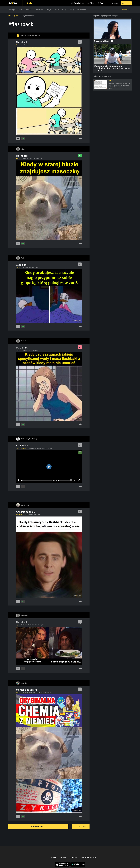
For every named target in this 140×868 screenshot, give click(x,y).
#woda (25, 350)
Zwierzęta (12, 10)
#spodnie (25, 158)
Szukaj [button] (127, 10)
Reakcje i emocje (61, 10)
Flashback (22, 42)
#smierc (29, 350)
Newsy (72, 10)
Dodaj (30, 3)
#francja (49, 448)
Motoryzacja (82, 10)
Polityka (49, 10)
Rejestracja (126, 3)
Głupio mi (22, 265)
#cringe (38, 267)
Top (102, 3)
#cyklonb (38, 692)
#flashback (27, 45)
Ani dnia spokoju (26, 512)
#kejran (42, 625)
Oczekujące (79, 3)
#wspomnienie (29, 514)
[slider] (37, 480)
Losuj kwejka (81, 827)
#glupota (26, 267)
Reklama (63, 857)
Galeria (29, 10)
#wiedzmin (24, 625)
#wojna (44, 448)
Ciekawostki (39, 10)
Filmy (92, 3)
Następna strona (38, 827)
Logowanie (115, 3)
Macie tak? (22, 348)
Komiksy (18, 45)
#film (30, 448)
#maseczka (32, 158)
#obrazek (25, 692)
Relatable (19, 514)
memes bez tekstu (26, 690)
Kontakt (54, 857)
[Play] (19, 480)
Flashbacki (22, 622)
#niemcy (39, 448)
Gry (17, 625)
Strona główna (14, 16)
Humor (21, 10)
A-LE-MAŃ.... (23, 446)
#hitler (34, 448)
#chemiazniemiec (46, 692)
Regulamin (73, 857)
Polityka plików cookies (89, 857)
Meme (18, 158)
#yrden (37, 625)
